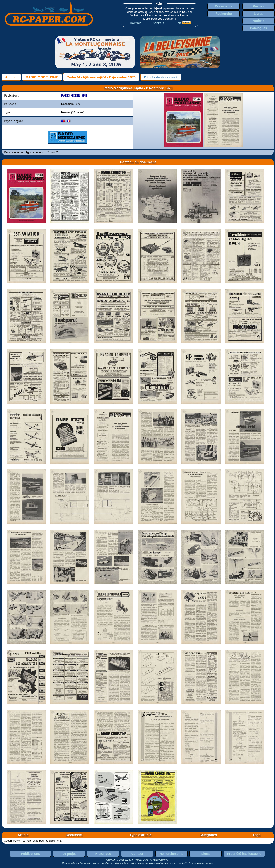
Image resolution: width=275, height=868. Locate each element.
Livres (258, 14)
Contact (137, 854)
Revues (258, 6)
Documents (224, 6)
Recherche (224, 14)
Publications (30, 854)
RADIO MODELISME (42, 77)
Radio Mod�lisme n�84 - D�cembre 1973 (101, 77)
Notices (259, 21)
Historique (103, 854)
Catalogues (258, 28)
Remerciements (171, 854)
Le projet (69, 854)
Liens (206, 854)
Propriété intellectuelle (244, 854)
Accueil (11, 77)
